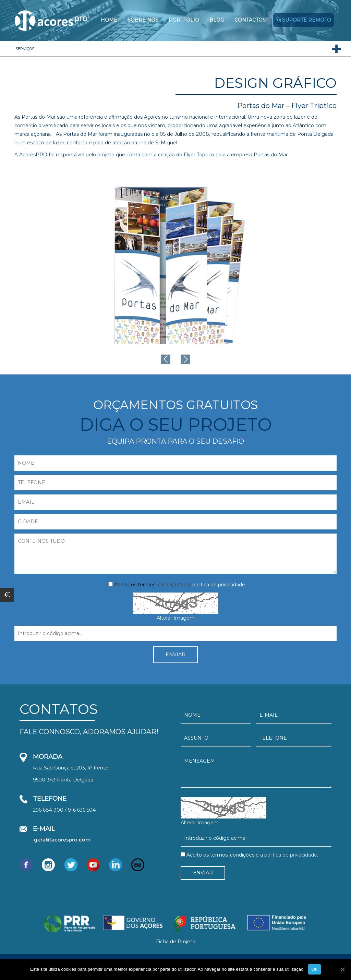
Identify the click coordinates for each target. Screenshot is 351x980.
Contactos (250, 20)
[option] (175, 259)
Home (109, 20)
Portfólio (184, 20)
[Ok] (342, 969)
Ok (314, 969)
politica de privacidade (219, 585)
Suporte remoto (304, 20)
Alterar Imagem (176, 618)
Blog (217, 20)
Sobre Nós (143, 20)
